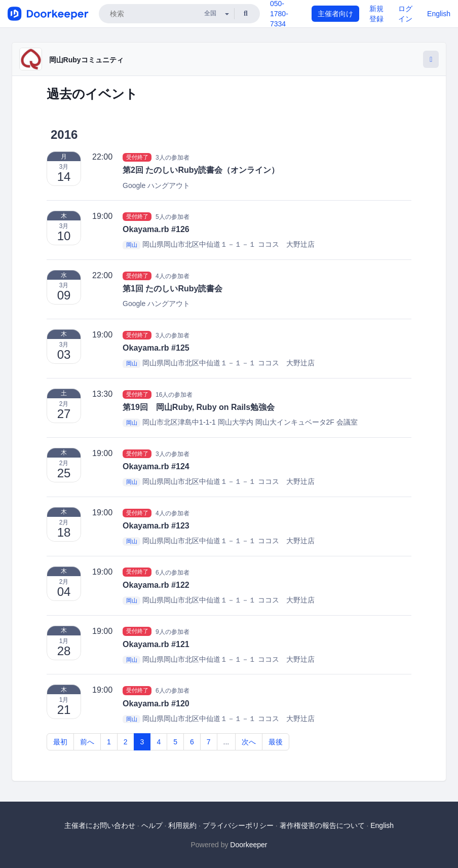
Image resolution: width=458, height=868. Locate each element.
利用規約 (182, 825)
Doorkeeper (249, 845)
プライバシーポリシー (238, 825)
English (439, 14)
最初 (60, 742)
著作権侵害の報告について (322, 825)
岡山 (132, 245)
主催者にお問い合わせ (100, 825)
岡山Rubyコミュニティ (86, 60)
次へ (249, 742)
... (226, 742)
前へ (87, 742)
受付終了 (137, 157)
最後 (276, 742)
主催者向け (335, 14)
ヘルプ (152, 825)
